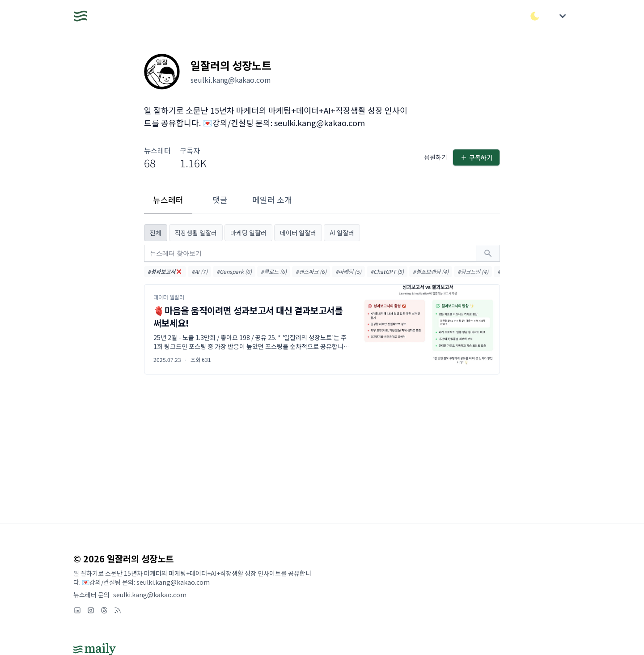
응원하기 (436, 157)
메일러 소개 (272, 200)
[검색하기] (488, 253)
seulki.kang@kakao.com (150, 595)
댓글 (220, 200)
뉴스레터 (168, 200)
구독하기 (476, 157)
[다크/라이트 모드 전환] (535, 16)
